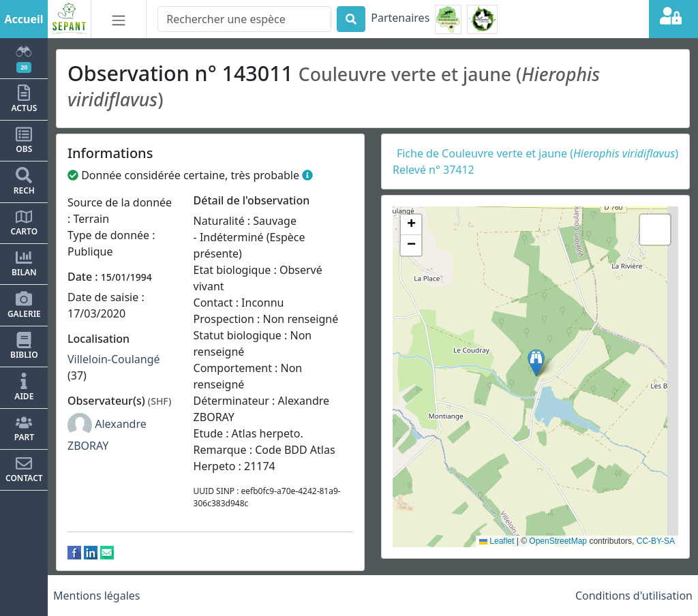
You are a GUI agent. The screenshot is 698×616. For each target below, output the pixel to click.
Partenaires (400, 18)
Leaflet (497, 541)
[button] (536, 363)
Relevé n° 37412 (434, 170)
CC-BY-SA (656, 541)
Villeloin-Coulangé (114, 359)
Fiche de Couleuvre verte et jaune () (537, 153)
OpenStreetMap (558, 541)
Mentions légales (97, 596)
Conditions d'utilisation (634, 596)
